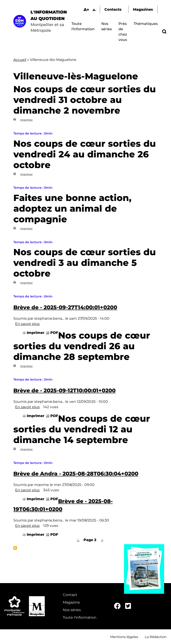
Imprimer (26, 120)
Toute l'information (80, 617)
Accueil (20, 60)
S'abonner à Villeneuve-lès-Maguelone (15, 548)
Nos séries (72, 610)
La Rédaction (156, 637)
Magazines (143, 9)
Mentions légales (124, 637)
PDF (54, 333)
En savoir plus (27, 324)
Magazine (71, 602)
